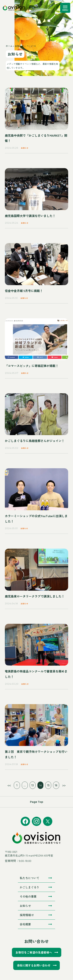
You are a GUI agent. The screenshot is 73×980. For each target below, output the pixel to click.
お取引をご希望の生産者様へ (34, 952)
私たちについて (30, 878)
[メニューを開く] (65, 8)
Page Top (37, 802)
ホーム (9, 46)
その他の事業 (28, 896)
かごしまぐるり (30, 887)
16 (56, 785)
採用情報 (27, 915)
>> (64, 785)
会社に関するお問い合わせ (34, 965)
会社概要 (25, 924)
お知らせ (19, 46)
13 (32, 785)
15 (48, 785)
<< (9, 785)
